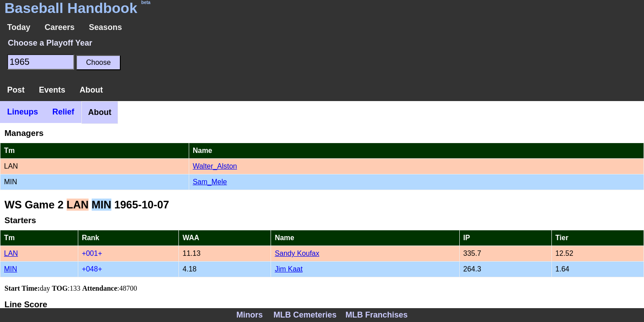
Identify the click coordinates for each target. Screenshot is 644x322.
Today (19, 27)
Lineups (23, 112)
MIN (11, 269)
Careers (60, 27)
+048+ (92, 269)
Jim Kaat (288, 269)
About (91, 90)
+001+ (92, 253)
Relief (63, 112)
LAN (11, 253)
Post (16, 90)
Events (52, 90)
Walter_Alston (215, 166)
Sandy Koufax (297, 253)
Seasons (106, 27)
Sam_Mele (210, 182)
